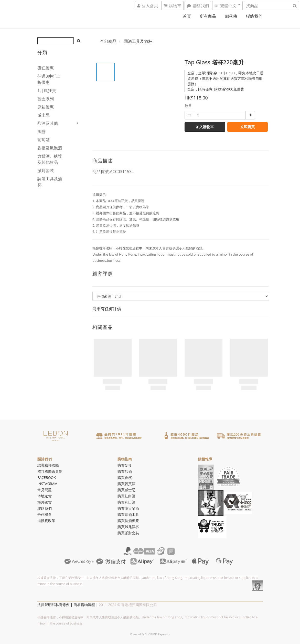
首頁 (187, 16)
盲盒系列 (46, 99)
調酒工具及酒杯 (50, 182)
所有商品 (208, 16)
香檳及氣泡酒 (50, 148)
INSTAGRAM (47, 484)
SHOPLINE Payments (157, 634)
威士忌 (44, 115)
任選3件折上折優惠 (49, 79)
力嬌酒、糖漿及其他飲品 (50, 159)
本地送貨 (45, 496)
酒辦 (41, 132)
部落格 (231, 16)
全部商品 (108, 41)
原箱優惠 (46, 107)
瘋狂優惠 (46, 68)
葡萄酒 (44, 140)
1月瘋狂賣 (47, 90)
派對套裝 (46, 170)
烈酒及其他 (48, 123)
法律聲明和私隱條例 (53, 605)
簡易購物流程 (84, 605)
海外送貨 (45, 502)
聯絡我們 (254, 16)
